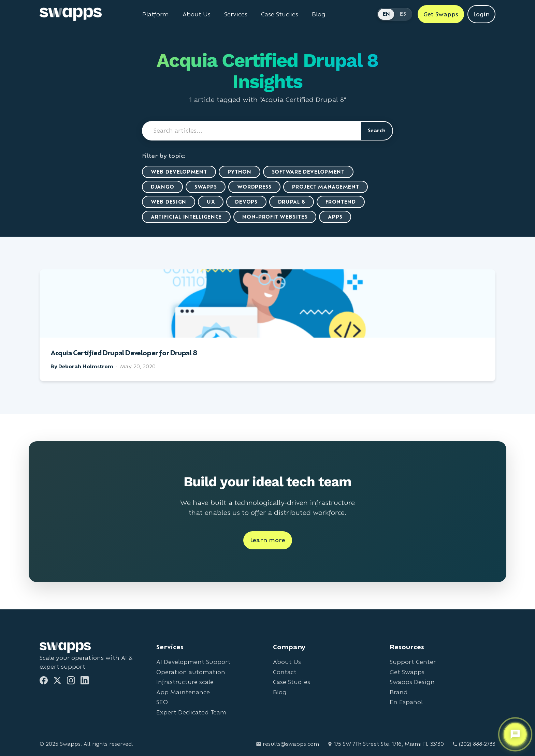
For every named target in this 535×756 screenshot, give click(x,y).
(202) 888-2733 (474, 744)
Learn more (268, 540)
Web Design (169, 202)
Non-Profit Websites (275, 217)
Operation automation (191, 672)
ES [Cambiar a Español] (403, 14)
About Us (287, 662)
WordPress (254, 187)
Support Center (413, 662)
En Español (406, 702)
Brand (399, 692)
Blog (280, 692)
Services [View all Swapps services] (236, 14)
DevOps (246, 202)
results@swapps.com (287, 744)
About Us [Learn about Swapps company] (197, 14)
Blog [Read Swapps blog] (319, 14)
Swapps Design (412, 682)
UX (211, 202)
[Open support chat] (515, 735)
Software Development (308, 172)
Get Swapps (407, 672)
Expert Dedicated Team (191, 712)
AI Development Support (193, 662)
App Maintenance (183, 692)
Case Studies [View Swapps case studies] (280, 14)
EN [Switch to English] (387, 14)
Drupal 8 (292, 202)
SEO (162, 702)
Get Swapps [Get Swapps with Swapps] (441, 14)
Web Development (179, 172)
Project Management (326, 187)
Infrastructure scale (185, 682)
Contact (285, 672)
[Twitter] (57, 680)
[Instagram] (71, 680)
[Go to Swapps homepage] (71, 14)
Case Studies (292, 682)
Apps (335, 217)
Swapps (206, 187)
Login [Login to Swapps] (481, 14)
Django (162, 187)
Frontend (341, 202)
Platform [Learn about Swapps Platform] (156, 14)
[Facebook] (44, 680)
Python (240, 172)
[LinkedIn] (85, 680)
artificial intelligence (186, 217)
